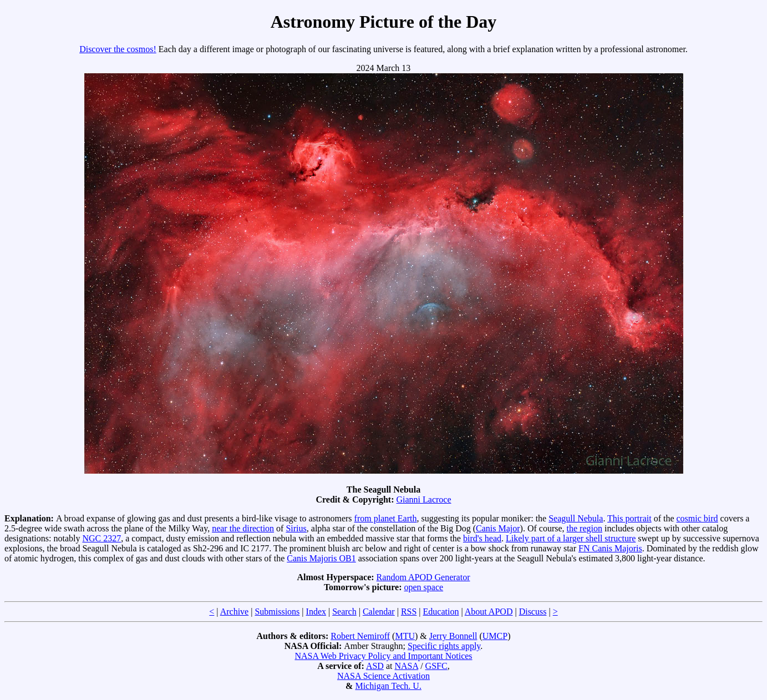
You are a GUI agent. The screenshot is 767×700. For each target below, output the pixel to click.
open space (423, 587)
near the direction (243, 528)
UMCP (495, 636)
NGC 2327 (101, 538)
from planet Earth (386, 518)
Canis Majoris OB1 (321, 558)
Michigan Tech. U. (388, 686)
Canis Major (498, 528)
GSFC (436, 666)
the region (585, 528)
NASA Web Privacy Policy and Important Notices (383, 656)
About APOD (489, 612)
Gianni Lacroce (423, 499)
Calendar (379, 612)
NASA (406, 666)
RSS (409, 612)
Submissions (277, 612)
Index (316, 612)
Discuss (533, 612)
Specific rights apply (444, 646)
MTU (405, 636)
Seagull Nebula (576, 518)
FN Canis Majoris (610, 548)
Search (344, 612)
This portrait (629, 518)
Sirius (296, 528)
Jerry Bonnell (453, 636)
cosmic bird (697, 518)
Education (441, 612)
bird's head (482, 538)
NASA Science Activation (383, 676)
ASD (375, 666)
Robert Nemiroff (360, 636)
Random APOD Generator (423, 577)
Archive (235, 612)
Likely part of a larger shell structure (571, 538)
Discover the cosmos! (118, 49)
